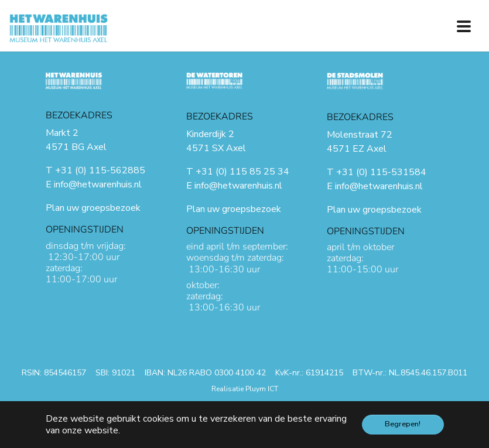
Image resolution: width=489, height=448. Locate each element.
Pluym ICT (262, 389)
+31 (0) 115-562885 (100, 170)
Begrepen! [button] (403, 424)
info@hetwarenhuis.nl (98, 184)
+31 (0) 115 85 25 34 (242, 172)
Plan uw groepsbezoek (93, 208)
